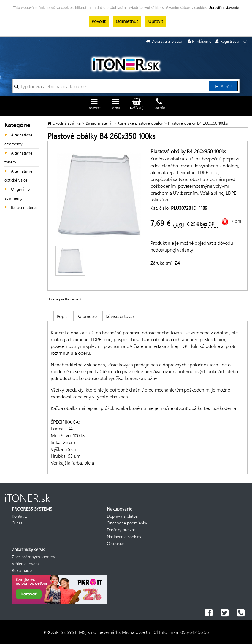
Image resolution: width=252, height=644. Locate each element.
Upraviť (156, 21)
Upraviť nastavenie (224, 8)
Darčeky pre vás (121, 530)
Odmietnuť (127, 21)
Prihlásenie (202, 41)
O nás (17, 523)
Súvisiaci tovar (120, 316)
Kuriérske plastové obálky (140, 123)
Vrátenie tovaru (26, 563)
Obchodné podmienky (127, 523)
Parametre (87, 316)
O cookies (116, 543)
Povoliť (99, 21)
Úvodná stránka (67, 123)
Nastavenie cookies (124, 536)
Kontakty (20, 516)
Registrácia (230, 41)
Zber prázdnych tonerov (34, 557)
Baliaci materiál (24, 207)
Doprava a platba (167, 41)
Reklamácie (22, 570)
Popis (62, 316)
